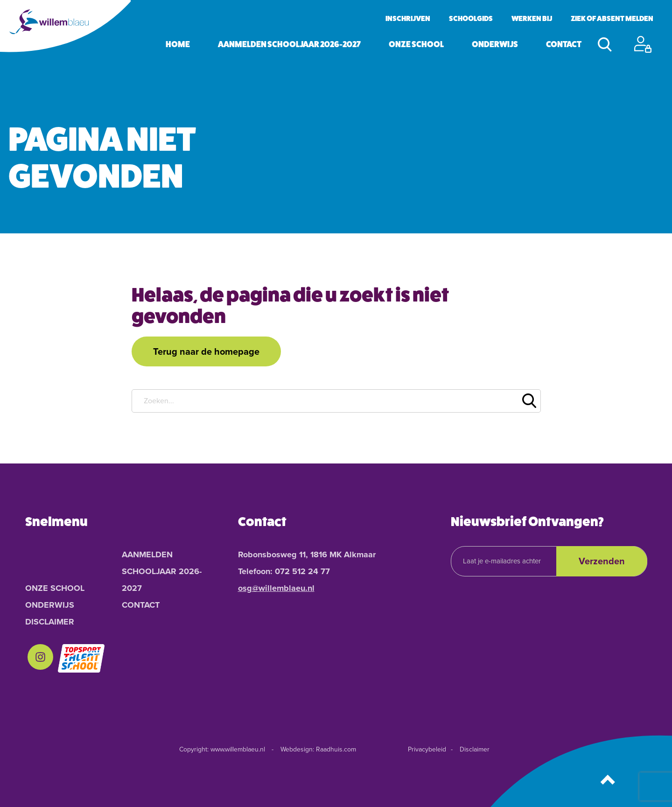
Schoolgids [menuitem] (471, 18)
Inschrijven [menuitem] (408, 18)
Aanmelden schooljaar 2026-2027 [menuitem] (289, 44)
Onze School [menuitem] (416, 44)
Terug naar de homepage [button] (206, 351)
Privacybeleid (427, 749)
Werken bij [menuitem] (532, 18)
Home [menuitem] (178, 44)
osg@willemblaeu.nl (276, 588)
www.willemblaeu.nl (238, 749)
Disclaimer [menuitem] (50, 622)
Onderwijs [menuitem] (495, 44)
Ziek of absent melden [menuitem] (612, 18)
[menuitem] (40, 659)
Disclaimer (475, 749)
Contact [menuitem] (564, 44)
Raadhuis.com (336, 749)
